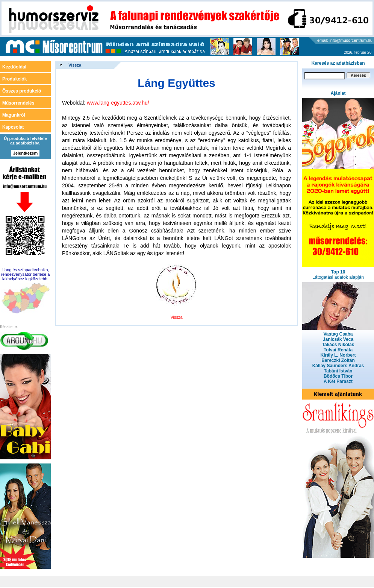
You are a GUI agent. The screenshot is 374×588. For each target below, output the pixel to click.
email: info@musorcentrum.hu (345, 40)
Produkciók (14, 79)
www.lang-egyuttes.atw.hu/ (118, 103)
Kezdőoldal (14, 67)
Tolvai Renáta (338, 350)
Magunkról (14, 115)
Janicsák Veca (338, 339)
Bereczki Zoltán (338, 360)
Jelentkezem (25, 153)
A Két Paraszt (338, 381)
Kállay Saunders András (338, 366)
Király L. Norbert (338, 355)
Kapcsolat (13, 127)
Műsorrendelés (18, 103)
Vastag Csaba (338, 334)
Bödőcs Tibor (338, 376)
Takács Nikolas (338, 345)
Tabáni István (338, 371)
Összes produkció (22, 91)
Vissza (75, 65)
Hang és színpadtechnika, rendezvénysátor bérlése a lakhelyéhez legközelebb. (26, 274)
